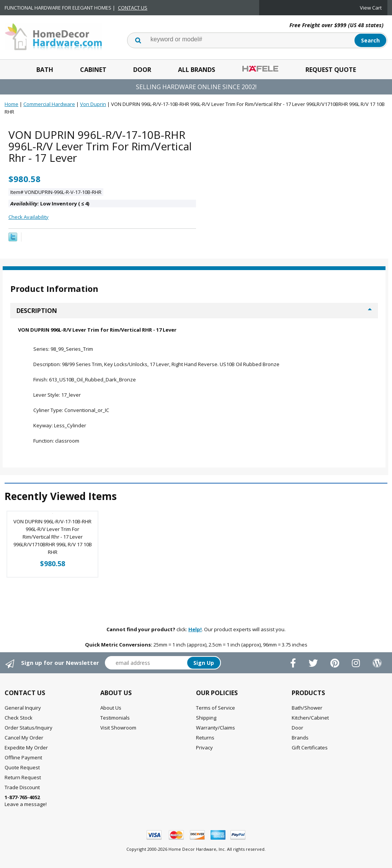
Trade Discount (22, 787)
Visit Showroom (118, 728)
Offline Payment (23, 757)
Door (142, 70)
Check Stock (19, 718)
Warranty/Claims (216, 728)
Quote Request (22, 767)
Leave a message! (26, 801)
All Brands (197, 70)
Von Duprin (93, 104)
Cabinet (93, 70)
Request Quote (331, 70)
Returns (205, 738)
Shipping (206, 718)
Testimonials (115, 718)
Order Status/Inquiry (29, 728)
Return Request (23, 777)
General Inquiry (23, 708)
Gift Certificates (310, 747)
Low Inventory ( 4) (50, 204)
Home (11, 104)
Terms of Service (216, 708)
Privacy (204, 747)
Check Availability (29, 217)
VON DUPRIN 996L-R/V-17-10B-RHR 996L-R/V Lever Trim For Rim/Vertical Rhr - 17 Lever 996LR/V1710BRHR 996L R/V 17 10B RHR (53, 537)
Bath (45, 70)
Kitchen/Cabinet (310, 718)
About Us (111, 708)
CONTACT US (133, 8)
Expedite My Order (26, 747)
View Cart (371, 8)
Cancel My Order (24, 738)
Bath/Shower (307, 708)
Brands (300, 738)
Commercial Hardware (49, 104)
